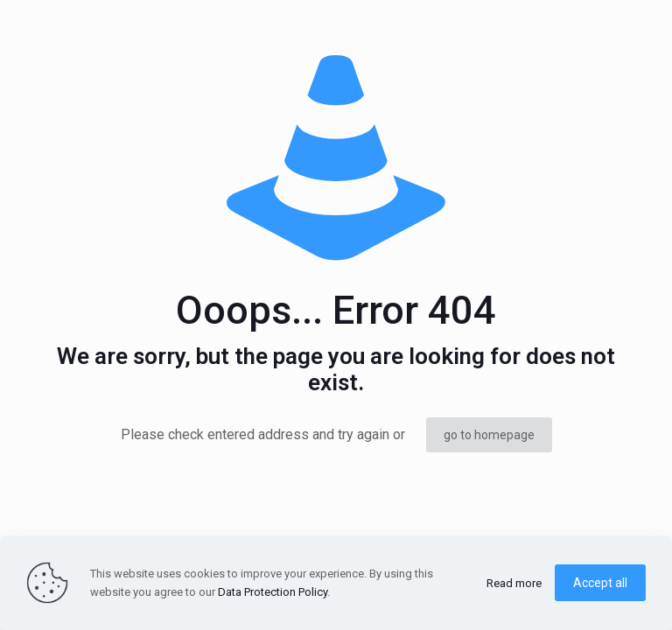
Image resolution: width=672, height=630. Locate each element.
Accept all (600, 583)
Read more (514, 583)
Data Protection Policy (273, 592)
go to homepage (489, 435)
